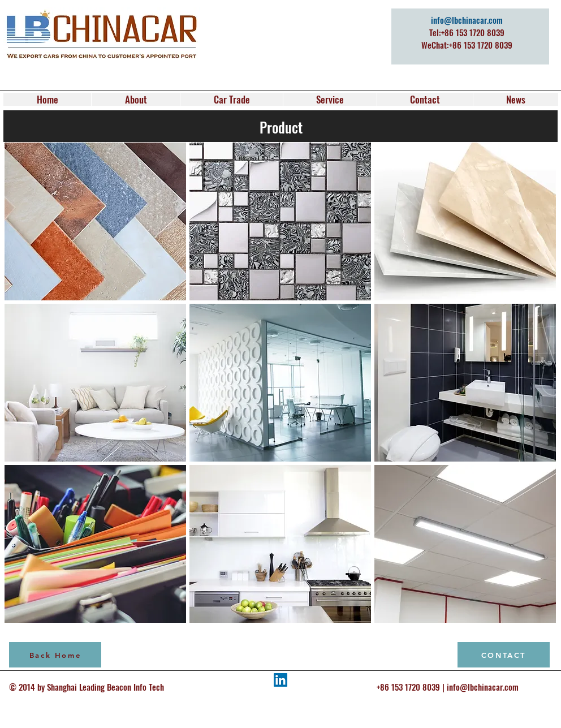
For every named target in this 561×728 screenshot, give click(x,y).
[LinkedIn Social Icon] (280, 680)
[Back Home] (55, 655)
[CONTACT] (504, 655)
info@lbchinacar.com (467, 20)
